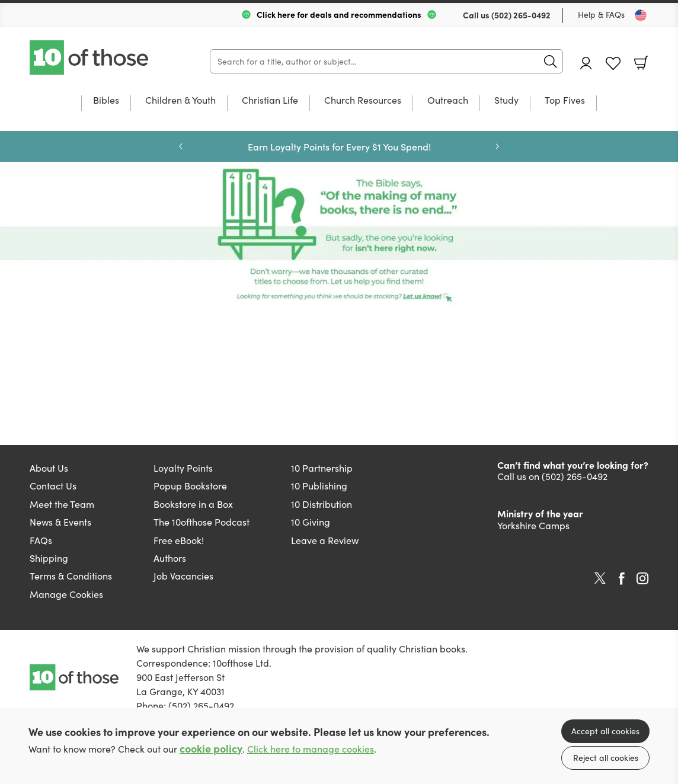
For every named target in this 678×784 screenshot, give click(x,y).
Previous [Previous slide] (181, 146)
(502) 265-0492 (521, 15)
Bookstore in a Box (193, 504)
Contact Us (53, 486)
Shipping (49, 558)
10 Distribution (322, 504)
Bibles (106, 101)
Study (506, 101)
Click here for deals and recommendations (339, 14)
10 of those (90, 57)
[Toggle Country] (641, 15)
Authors (170, 558)
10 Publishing (319, 486)
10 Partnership (322, 468)
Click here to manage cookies (311, 749)
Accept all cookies (605, 731)
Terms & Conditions (71, 576)
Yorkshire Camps (533, 525)
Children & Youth (180, 101)
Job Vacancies (183, 576)
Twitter (600, 578)
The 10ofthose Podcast (202, 522)
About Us (49, 468)
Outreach (448, 101)
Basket (641, 63)
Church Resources (363, 101)
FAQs (41, 540)
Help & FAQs (601, 15)
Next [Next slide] (497, 146)
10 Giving (311, 522)
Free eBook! (179, 540)
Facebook (622, 579)
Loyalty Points (183, 468)
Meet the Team (62, 504)
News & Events (60, 522)
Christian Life (270, 101)
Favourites (613, 64)
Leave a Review (325, 540)
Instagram (642, 578)
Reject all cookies (606, 758)
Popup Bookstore (190, 486)
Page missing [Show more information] (339, 236)
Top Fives (565, 101)
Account (586, 63)
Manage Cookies (66, 594)
